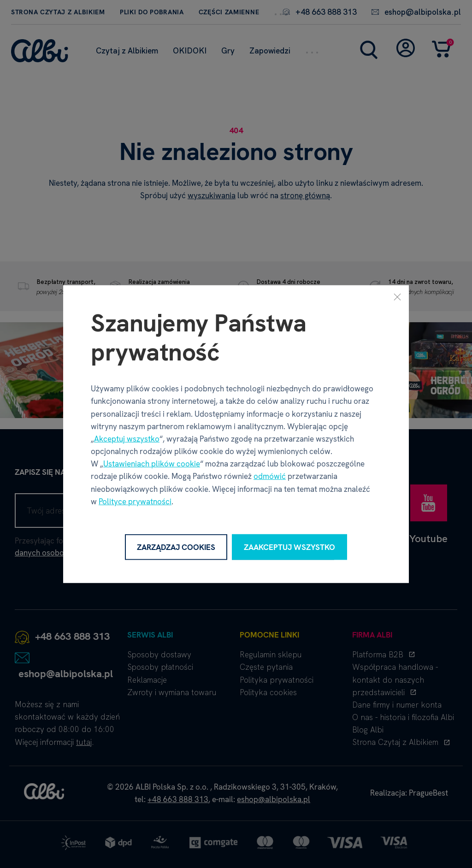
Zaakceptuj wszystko (289, 547)
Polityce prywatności (135, 502)
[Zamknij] (397, 296)
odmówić (270, 476)
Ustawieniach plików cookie (152, 464)
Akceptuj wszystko (127, 439)
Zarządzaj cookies (176, 547)
